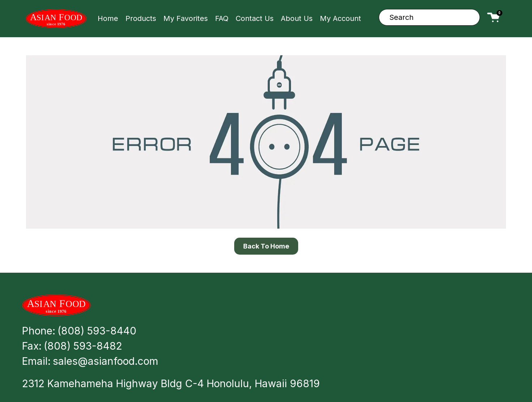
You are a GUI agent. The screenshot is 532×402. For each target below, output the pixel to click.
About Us (297, 18)
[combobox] (429, 17)
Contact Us (255, 18)
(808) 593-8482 (83, 346)
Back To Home (266, 246)
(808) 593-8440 (97, 331)
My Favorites (186, 18)
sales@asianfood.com (106, 361)
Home (108, 18)
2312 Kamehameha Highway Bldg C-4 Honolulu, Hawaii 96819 (171, 384)
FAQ (222, 18)
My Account (340, 18)
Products (141, 18)
